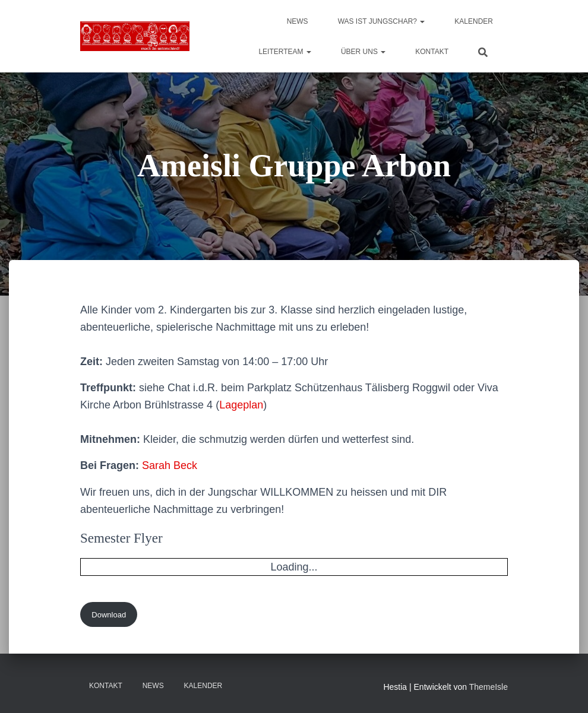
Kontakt (432, 52)
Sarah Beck (170, 465)
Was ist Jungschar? (382, 21)
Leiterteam (284, 52)
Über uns (363, 52)
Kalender (474, 21)
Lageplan (241, 405)
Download (109, 615)
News (298, 21)
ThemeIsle (489, 687)
